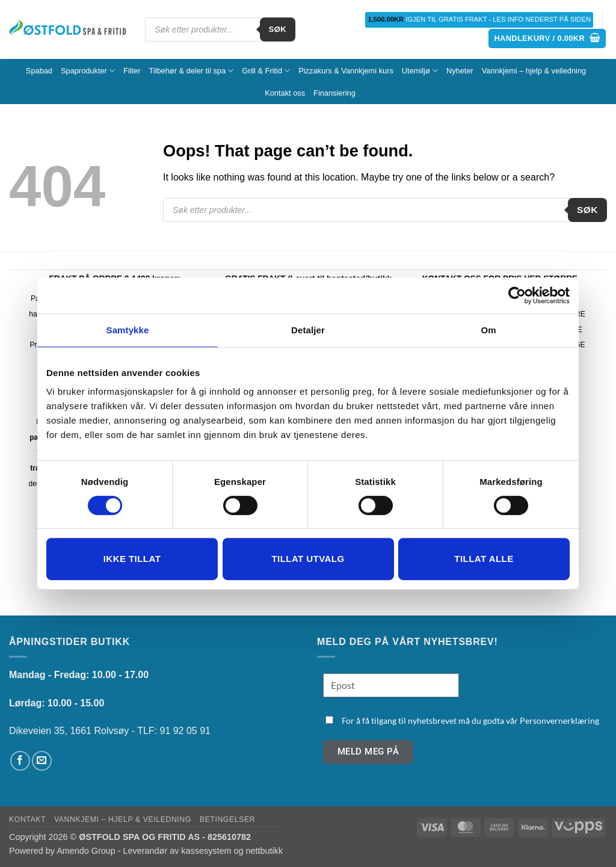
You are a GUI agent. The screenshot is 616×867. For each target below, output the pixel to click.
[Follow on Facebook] (20, 761)
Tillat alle (484, 559)
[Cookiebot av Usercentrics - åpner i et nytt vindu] (517, 295)
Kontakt (27, 819)
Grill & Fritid (266, 71)
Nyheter (460, 71)
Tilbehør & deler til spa (191, 71)
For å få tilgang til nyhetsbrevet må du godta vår (470, 720)
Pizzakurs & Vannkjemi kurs (346, 71)
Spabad (39, 71)
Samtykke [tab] (128, 330)
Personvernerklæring (559, 720)
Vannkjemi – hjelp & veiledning (534, 71)
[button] (547, 39)
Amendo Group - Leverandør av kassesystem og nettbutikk (170, 851)
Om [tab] (488, 330)
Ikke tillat (132, 559)
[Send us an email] (42, 761)
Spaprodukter (88, 71)
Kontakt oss (285, 93)
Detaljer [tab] (308, 330)
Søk (278, 29)
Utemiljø (420, 71)
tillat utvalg (308, 559)
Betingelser (227, 819)
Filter (132, 71)
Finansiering (334, 93)
